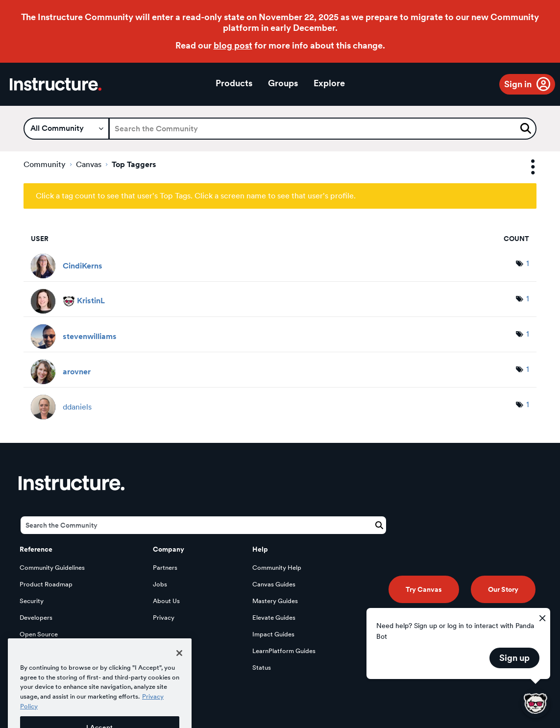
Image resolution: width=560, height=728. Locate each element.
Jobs (160, 584)
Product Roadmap (46, 584)
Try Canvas (424, 589)
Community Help (277, 568)
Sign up (514, 658)
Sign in (518, 84)
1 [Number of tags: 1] (528, 263)
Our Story (503, 589)
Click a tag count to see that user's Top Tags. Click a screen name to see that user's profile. (196, 196)
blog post (233, 45)
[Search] (323, 129)
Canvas (89, 164)
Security (32, 601)
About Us (166, 601)
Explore (329, 83)
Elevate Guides (274, 618)
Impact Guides (273, 634)
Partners (165, 568)
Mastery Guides (275, 601)
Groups (283, 83)
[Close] (179, 667)
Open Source (39, 634)
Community (45, 164)
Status (262, 667)
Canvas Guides (274, 584)
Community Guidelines (52, 568)
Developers (36, 618)
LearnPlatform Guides (284, 651)
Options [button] (524, 167)
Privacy (164, 618)
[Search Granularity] (66, 129)
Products (234, 83)
